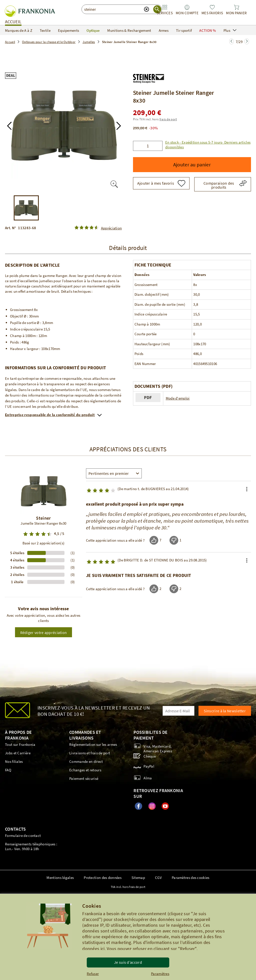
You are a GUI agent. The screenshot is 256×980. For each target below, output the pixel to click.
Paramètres (160, 974)
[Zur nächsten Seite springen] (231, 41)
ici (103, 949)
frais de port (168, 119)
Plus (230, 30)
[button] (128, 59)
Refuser (93, 974)
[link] (165, 10)
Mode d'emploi (178, 398)
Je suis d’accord (128, 962)
